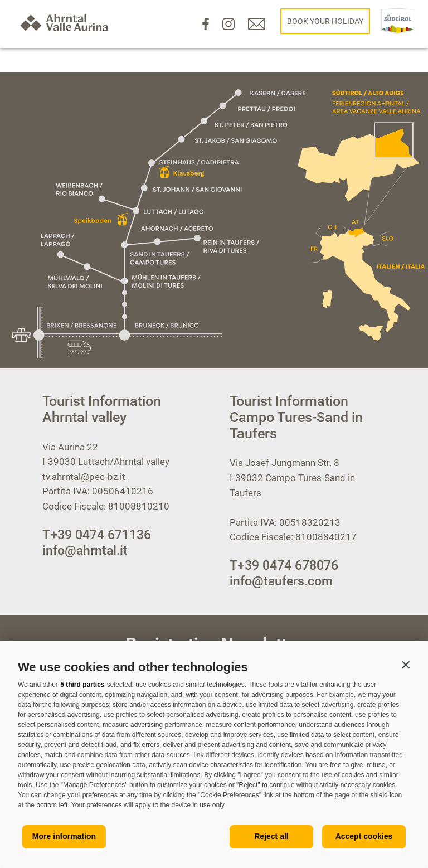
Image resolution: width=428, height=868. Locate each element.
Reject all (271, 836)
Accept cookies (364, 836)
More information (64, 836)
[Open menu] (38, 360)
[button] (406, 665)
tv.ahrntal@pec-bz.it (84, 477)
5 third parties (82, 685)
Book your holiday (325, 21)
